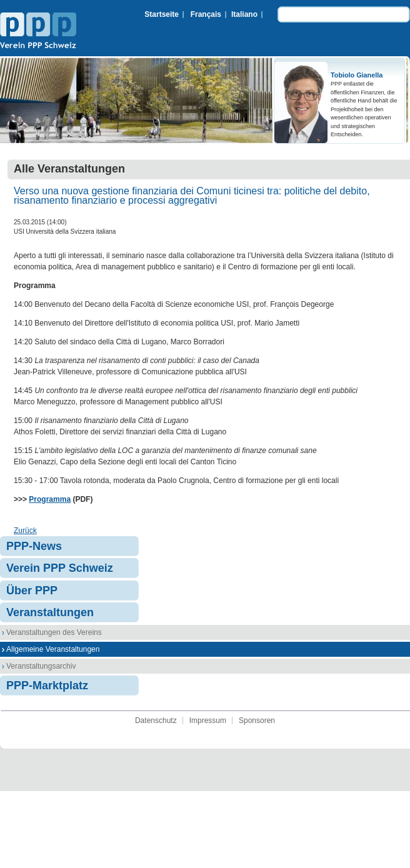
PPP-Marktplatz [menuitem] (47, 686)
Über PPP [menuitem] (32, 591)
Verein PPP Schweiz (38, 32)
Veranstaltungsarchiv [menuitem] (41, 666)
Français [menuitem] (206, 14)
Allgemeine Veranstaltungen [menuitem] (53, 649)
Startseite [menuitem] (162, 14)
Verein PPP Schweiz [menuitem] (60, 568)
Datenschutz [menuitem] (156, 721)
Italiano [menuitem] (244, 14)
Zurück (25, 531)
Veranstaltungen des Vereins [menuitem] (54, 632)
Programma (50, 499)
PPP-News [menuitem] (34, 546)
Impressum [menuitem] (208, 721)
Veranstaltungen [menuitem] (50, 612)
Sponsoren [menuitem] (257, 721)
